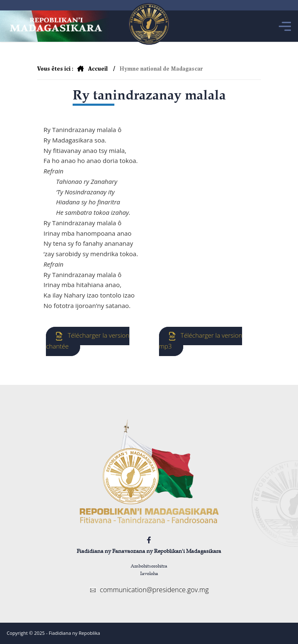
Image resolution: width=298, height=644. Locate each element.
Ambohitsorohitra (149, 566)
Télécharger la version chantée (88, 341)
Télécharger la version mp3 (201, 341)
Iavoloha (149, 573)
